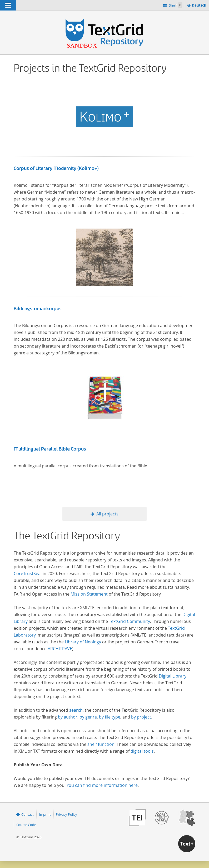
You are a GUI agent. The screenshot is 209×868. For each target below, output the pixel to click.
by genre (88, 717)
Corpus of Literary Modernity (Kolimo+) (56, 168)
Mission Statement (89, 594)
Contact (28, 814)
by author (68, 717)
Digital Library (173, 676)
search (76, 710)
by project (141, 717)
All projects (107, 514)
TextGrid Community (129, 621)
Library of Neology (83, 642)
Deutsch (200, 6)
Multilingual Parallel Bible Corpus (50, 449)
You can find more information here (102, 785)
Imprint (45, 814)
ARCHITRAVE (60, 649)
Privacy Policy (66, 814)
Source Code (26, 825)
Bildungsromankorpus (38, 309)
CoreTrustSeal (28, 573)
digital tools (142, 751)
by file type (110, 717)
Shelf (175, 5)
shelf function (101, 744)
